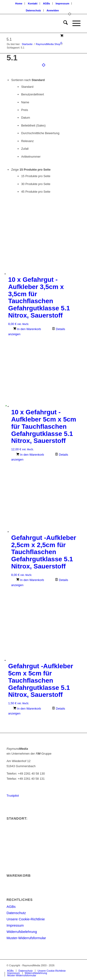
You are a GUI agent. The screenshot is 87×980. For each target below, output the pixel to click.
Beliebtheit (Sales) (33, 125)
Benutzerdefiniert (32, 94)
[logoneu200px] (36, 23)
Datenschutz (33, 10)
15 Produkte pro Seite (36, 176)
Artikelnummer (31, 157)
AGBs (47, 3)
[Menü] (74, 23)
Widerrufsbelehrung (22, 932)
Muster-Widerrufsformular (26, 938)
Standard (27, 87)
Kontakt (33, 3)
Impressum (63, 3)
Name (25, 102)
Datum (26, 118)
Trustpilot (13, 796)
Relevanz (27, 141)
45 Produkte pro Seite (36, 192)
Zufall (25, 149)
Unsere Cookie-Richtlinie (26, 919)
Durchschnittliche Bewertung (40, 133)
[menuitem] (19, 3)
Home (19, 3)
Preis (25, 110)
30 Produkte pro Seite (36, 184)
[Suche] (63, 23)
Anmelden (53, 10)
